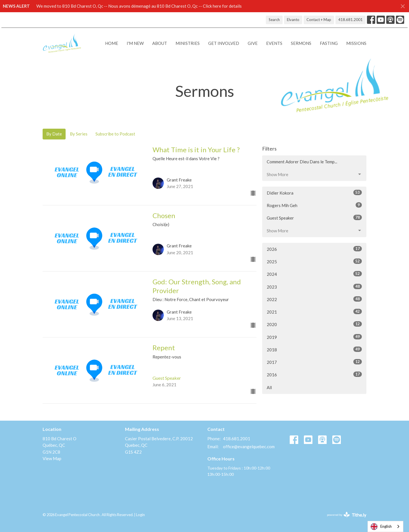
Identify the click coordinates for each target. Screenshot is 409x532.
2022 (314, 299)
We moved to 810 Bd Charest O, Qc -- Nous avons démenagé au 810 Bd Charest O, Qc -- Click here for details (139, 6)
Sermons (301, 43)
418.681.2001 (350, 20)
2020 (314, 324)
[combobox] (385, 526)
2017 (314, 362)
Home (112, 43)
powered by (347, 515)
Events (274, 43)
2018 (314, 349)
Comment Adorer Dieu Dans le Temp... (302, 162)
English (381, 527)
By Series (79, 134)
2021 (314, 312)
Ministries (188, 43)
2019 (314, 337)
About (160, 43)
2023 (314, 287)
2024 (314, 274)
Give (253, 43)
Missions (356, 43)
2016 (314, 374)
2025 (314, 261)
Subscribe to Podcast (115, 134)
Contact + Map (319, 20)
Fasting (329, 43)
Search (274, 20)
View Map (52, 458)
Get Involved (224, 43)
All (269, 387)
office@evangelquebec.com (249, 447)
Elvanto (293, 20)
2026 (314, 249)
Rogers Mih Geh (314, 205)
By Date (54, 134)
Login (140, 515)
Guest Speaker (314, 218)
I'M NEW (135, 43)
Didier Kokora (314, 193)
